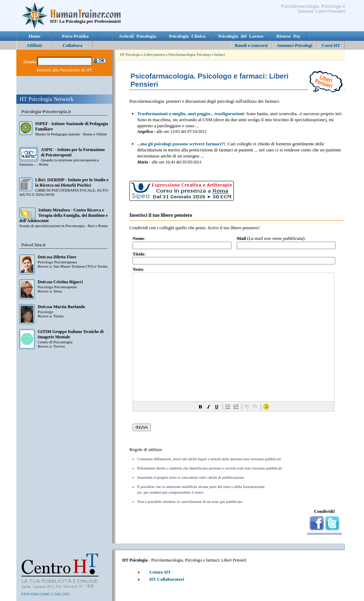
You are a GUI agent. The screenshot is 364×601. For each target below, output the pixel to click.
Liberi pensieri (154, 55)
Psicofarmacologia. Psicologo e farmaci (197, 55)
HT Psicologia (130, 55)
